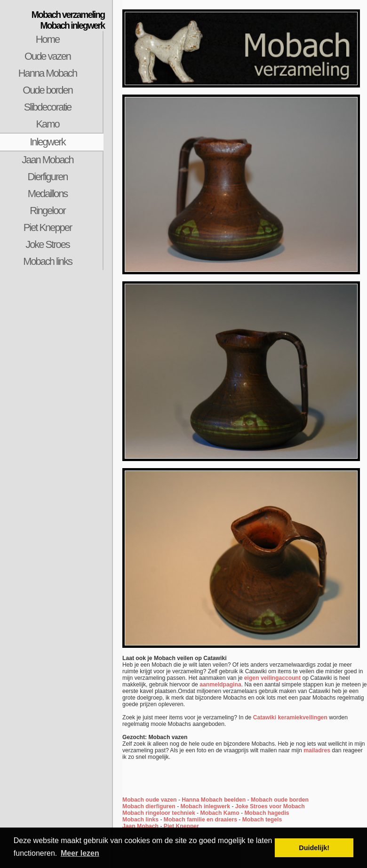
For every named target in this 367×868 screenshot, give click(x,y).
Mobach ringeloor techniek (159, 813)
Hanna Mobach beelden (214, 800)
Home (48, 39)
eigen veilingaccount (272, 678)
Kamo (47, 124)
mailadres (317, 750)
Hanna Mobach (48, 73)
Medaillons (48, 194)
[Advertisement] (56, 424)
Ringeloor (48, 211)
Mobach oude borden (280, 800)
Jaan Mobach (47, 160)
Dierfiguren (48, 177)
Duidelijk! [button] (314, 848)
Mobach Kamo (220, 813)
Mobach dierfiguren (149, 806)
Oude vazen (48, 56)
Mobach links (48, 261)
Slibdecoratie (48, 107)
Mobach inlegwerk (205, 806)
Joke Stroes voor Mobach (270, 806)
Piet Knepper (48, 227)
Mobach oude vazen (150, 800)
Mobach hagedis (267, 813)
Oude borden (48, 90)
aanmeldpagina (220, 685)
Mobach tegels (262, 820)
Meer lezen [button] (80, 853)
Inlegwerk (48, 142)
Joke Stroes (48, 244)
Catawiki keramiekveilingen (290, 717)
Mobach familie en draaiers (200, 820)
